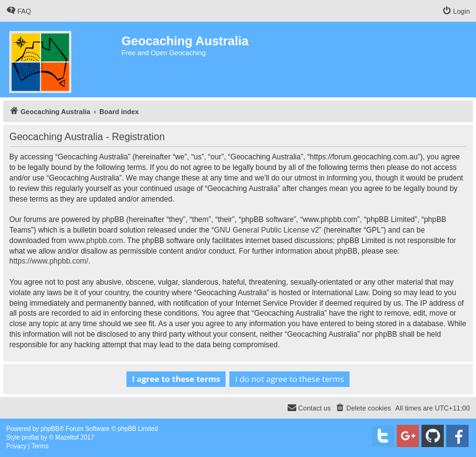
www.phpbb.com (95, 241)
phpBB (50, 429)
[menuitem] (19, 11)
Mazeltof (67, 437)
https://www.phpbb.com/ (49, 261)
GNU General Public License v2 (266, 230)
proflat (30, 437)
